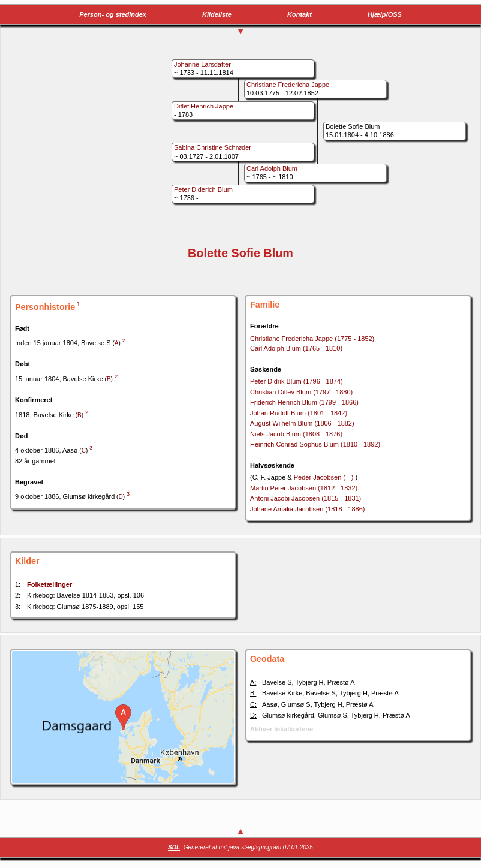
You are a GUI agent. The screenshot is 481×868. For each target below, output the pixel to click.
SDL (174, 847)
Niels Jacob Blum (296, 434)
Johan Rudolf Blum (299, 413)
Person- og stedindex (113, 14)
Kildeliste (217, 14)
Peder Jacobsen (325, 477)
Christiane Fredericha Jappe (312, 339)
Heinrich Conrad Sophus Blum (315, 444)
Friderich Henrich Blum (304, 402)
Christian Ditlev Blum (301, 392)
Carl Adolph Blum (296, 348)
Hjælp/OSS (385, 14)
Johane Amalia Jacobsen (307, 509)
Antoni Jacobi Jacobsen (306, 498)
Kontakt (300, 14)
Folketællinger (49, 584)
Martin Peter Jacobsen (304, 488)
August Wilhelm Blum (302, 423)
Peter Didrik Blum (297, 381)
